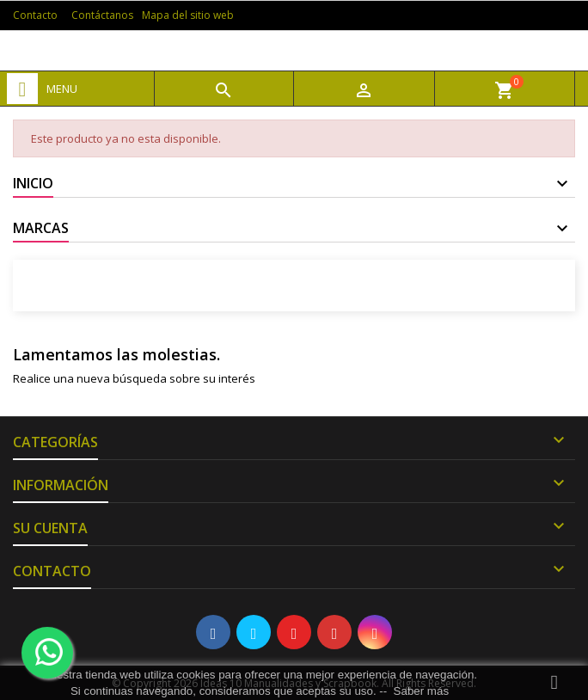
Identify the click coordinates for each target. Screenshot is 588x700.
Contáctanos (102, 15)
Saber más (421, 691)
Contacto (35, 15)
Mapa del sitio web (188, 15)
